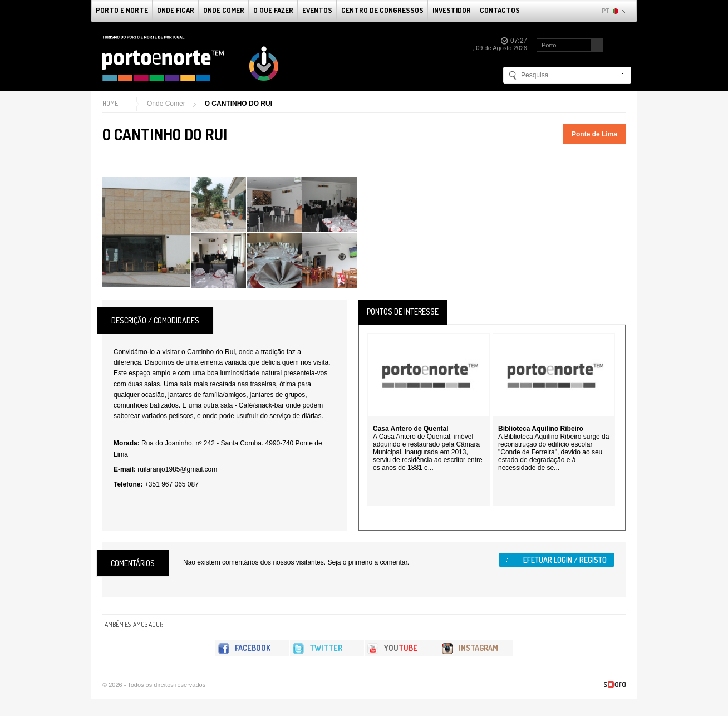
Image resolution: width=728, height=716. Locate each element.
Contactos (500, 10)
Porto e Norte (122, 10)
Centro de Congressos (382, 10)
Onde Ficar (176, 10)
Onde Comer (224, 10)
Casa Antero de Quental (411, 429)
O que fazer (273, 10)
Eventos (317, 10)
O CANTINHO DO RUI (238, 104)
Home (110, 103)
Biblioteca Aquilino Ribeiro (541, 429)
